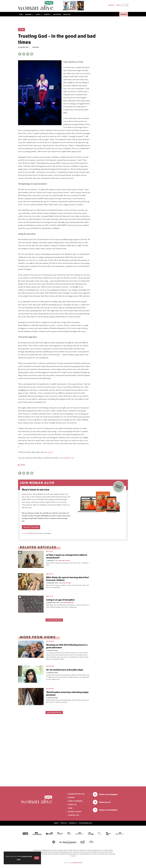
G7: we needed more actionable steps (65, 670)
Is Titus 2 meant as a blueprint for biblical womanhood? (67, 556)
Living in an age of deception (60, 600)
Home (22, 30)
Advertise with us (76, 794)
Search (127, 5)
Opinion (50, 641)
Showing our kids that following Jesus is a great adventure (67, 646)
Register (111, 5)
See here (24, 533)
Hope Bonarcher (68, 603)
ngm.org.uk (48, 452)
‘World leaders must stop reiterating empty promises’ (67, 693)
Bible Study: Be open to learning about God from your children (67, 579)
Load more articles (54, 620)
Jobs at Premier (75, 801)
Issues (56, 823)
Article (50, 552)
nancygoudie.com (67, 458)
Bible (23, 465)
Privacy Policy (75, 812)
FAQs (70, 808)
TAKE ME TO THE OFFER (31, 527)
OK (37, 858)
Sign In (119, 5)
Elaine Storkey (65, 561)
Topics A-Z (64, 823)
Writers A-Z (73, 823)
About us (72, 805)
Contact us (73, 815)
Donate (72, 797)
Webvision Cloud (77, 863)
